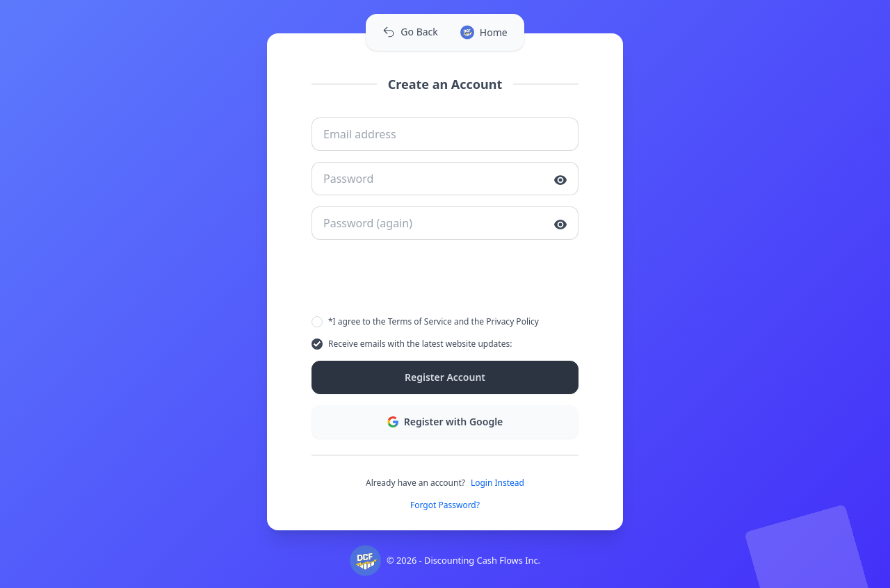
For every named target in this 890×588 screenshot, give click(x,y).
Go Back (410, 32)
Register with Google (445, 422)
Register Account (445, 377)
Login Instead (497, 483)
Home (484, 32)
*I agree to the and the (434, 322)
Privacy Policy (512, 321)
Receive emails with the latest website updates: (420, 344)
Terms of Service (420, 321)
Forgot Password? (445, 505)
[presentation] (445, 278)
